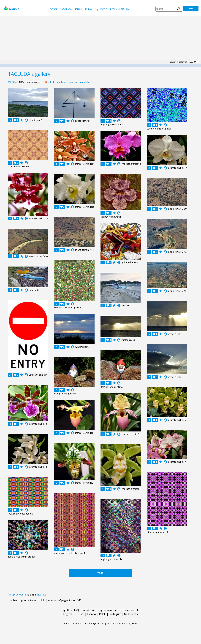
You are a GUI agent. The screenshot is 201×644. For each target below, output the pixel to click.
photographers (117, 9)
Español (92, 614)
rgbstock (11, 9)
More (100, 573)
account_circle (26, 120)
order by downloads (57, 82)
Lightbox (67, 610)
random (89, 9)
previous (18, 595)
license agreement (102, 610)
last (45, 595)
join (191, 9)
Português (115, 614)
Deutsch (79, 614)
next (40, 595)
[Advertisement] (100, 39)
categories (54, 9)
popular (79, 9)
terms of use (122, 610)
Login (129, 9)
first (10, 595)
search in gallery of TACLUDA (183, 62)
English (68, 614)
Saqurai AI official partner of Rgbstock (120, 623)
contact (104, 9)
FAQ (96, 9)
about (134, 610)
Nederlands (131, 614)
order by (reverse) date (80, 82)
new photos (67, 9)
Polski (103, 614)
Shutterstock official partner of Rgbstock (83, 623)
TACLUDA (12, 82)
